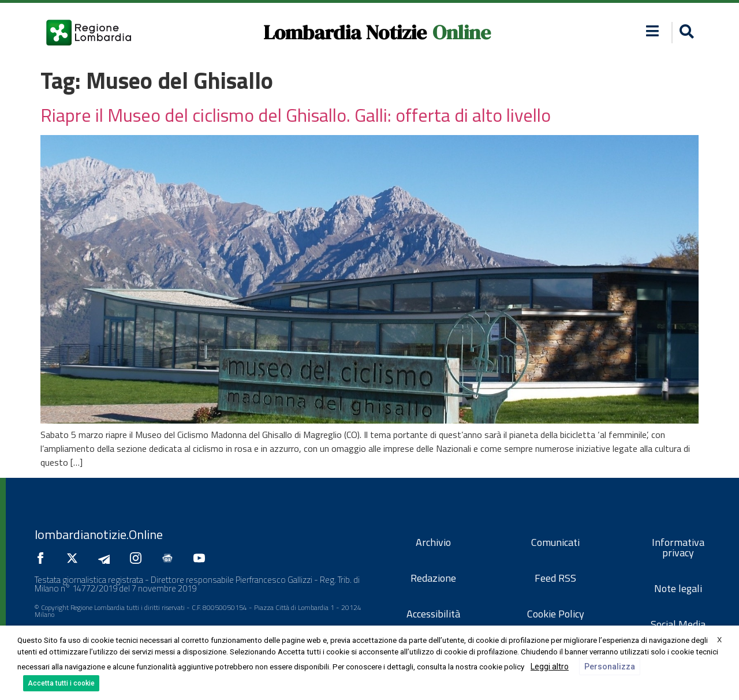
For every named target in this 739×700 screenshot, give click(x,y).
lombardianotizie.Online (99, 534)
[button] (685, 33)
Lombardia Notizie (345, 32)
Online (462, 32)
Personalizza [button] (610, 667)
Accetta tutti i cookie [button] (61, 683)
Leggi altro (550, 667)
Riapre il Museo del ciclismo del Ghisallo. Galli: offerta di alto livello (296, 115)
